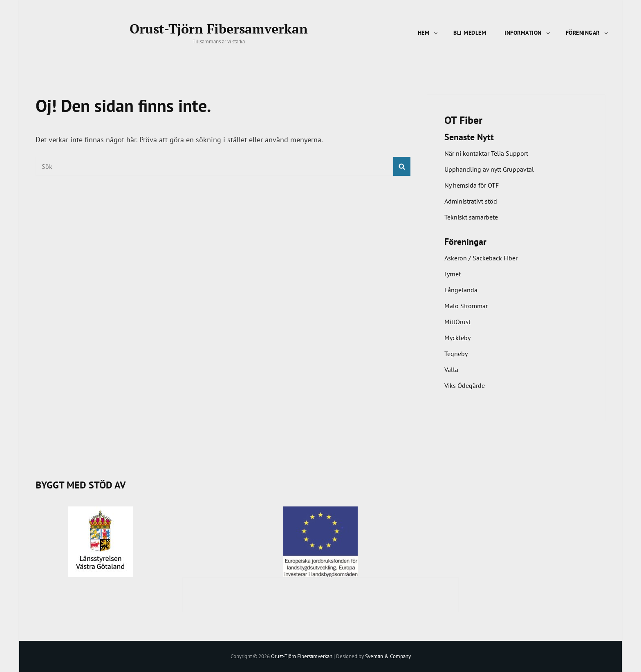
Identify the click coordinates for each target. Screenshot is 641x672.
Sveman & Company (388, 656)
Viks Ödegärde (465, 385)
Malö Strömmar (466, 306)
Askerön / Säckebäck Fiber (481, 258)
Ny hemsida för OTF (472, 185)
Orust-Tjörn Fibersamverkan (219, 29)
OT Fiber (463, 120)
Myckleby (457, 338)
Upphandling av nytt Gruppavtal (489, 169)
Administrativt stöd (471, 201)
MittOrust (457, 322)
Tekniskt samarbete (471, 217)
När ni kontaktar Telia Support (486, 153)
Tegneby (456, 354)
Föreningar (587, 33)
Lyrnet (453, 274)
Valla (451, 370)
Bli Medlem (470, 33)
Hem (428, 33)
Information (528, 33)
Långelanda (461, 290)
